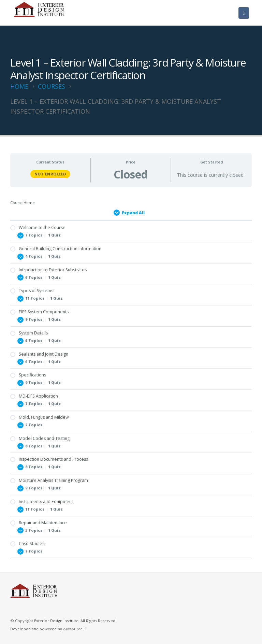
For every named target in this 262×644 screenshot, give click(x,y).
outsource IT (75, 629)
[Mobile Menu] (244, 13)
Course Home (23, 203)
